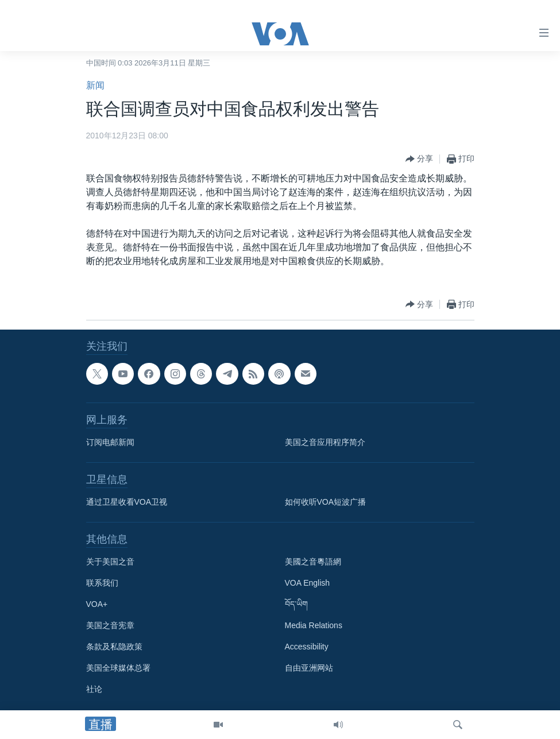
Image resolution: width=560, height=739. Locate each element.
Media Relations (314, 625)
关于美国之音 (110, 562)
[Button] (419, 159)
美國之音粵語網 (313, 562)
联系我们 (102, 583)
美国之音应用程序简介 (325, 442)
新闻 (95, 85)
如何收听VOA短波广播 (326, 502)
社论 (94, 689)
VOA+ (97, 604)
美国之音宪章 (110, 625)
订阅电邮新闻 (110, 442)
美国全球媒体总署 (118, 668)
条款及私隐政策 (114, 647)
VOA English (308, 583)
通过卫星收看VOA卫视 (127, 502)
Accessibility (307, 647)
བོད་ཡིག (296, 604)
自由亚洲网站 (309, 668)
